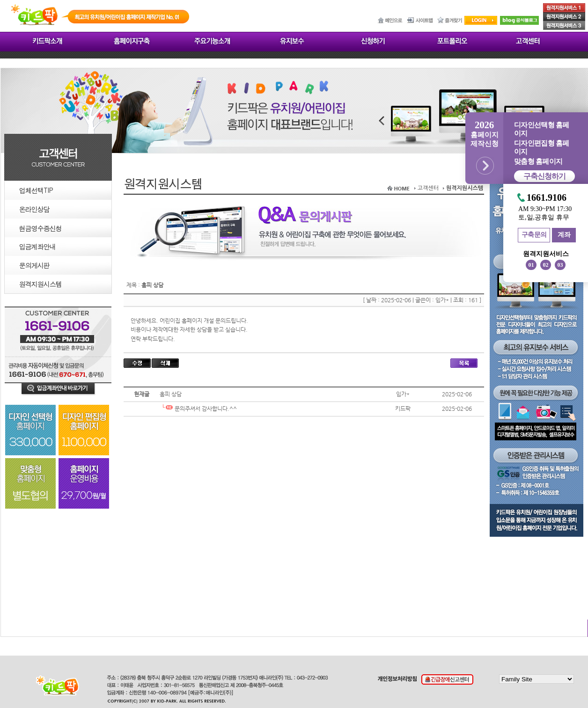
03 (560, 265)
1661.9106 (547, 198)
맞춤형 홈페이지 (538, 161)
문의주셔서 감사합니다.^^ (198, 409)
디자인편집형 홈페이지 (541, 147)
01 (531, 265)
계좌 (564, 235)
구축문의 (534, 235)
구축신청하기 (544, 176)
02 (546, 265)
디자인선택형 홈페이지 (541, 129)
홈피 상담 (171, 394)
